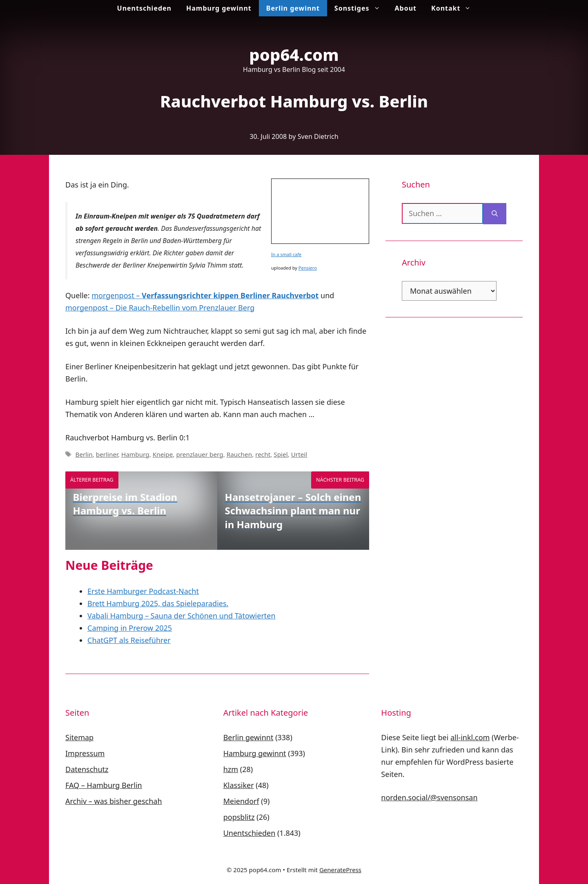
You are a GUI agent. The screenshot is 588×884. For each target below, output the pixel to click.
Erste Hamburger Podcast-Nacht (143, 591)
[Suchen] (495, 214)
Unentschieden (144, 8)
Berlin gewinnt (293, 8)
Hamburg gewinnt (219, 8)
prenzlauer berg (199, 454)
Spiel (281, 454)
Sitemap (79, 737)
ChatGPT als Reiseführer (129, 640)
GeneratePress (340, 870)
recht (263, 454)
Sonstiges (361, 8)
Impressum (85, 753)
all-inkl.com (470, 737)
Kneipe (163, 454)
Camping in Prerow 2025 (130, 628)
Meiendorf (241, 801)
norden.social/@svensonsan (429, 797)
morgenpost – (205, 295)
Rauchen (239, 454)
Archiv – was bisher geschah (114, 801)
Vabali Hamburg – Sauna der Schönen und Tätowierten (182, 616)
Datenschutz (87, 769)
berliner (107, 454)
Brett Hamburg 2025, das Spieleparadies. (158, 603)
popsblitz (239, 817)
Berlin (84, 454)
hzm (231, 769)
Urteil (299, 454)
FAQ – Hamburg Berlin (104, 785)
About (406, 8)
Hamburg (135, 454)
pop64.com (294, 55)
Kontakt (455, 8)
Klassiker (239, 785)
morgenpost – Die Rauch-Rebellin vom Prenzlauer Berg (160, 308)
